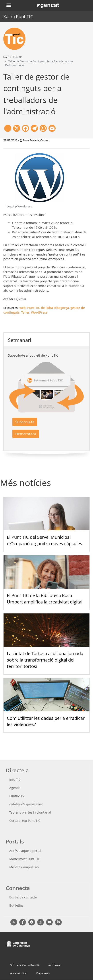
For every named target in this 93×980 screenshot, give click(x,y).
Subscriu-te (25, 422)
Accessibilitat (19, 973)
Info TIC (15, 780)
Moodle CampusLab (24, 867)
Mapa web (43, 973)
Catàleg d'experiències (26, 804)
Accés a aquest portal (25, 851)
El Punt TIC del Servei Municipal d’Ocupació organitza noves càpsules (45, 540)
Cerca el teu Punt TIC (25, 821)
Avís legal (54, 965)
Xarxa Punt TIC (18, 17)
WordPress (39, 312)
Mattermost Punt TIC (25, 859)
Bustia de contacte (23, 897)
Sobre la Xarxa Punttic (25, 965)
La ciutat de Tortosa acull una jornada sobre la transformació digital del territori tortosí (45, 660)
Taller (25, 312)
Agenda (15, 788)
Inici (6, 57)
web (23, 308)
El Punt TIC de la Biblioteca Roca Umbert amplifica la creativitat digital (45, 599)
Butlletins (16, 905)
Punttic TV (17, 796)
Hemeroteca (26, 434)
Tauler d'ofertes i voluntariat (30, 812)
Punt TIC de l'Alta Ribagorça (48, 308)
